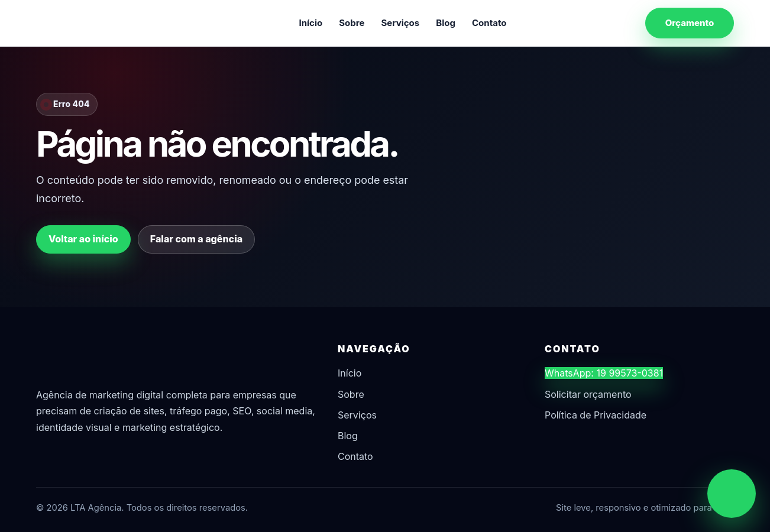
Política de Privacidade (596, 415)
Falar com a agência (196, 239)
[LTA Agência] (98, 23)
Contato (489, 23)
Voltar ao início (83, 239)
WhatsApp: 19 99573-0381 (604, 373)
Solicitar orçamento (588, 394)
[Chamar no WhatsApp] (732, 494)
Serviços (401, 23)
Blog (446, 23)
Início (310, 23)
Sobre (352, 23)
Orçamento (690, 23)
